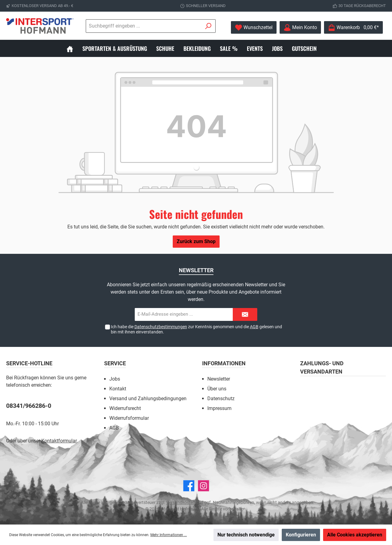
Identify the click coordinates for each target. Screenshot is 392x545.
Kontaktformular (59, 441)
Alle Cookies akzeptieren (355, 535)
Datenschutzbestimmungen (161, 327)
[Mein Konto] (300, 27)
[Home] (74, 48)
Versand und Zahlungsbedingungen (148, 398)
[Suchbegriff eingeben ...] (144, 26)
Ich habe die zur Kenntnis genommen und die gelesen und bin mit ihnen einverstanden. (196, 329)
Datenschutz (221, 398)
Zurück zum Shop (196, 241)
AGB (254, 327)
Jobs (115, 379)
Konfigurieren (301, 535)
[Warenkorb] (353, 27)
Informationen (224, 363)
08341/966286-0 (29, 406)
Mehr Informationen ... (169, 535)
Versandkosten (181, 502)
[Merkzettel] (254, 27)
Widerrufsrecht (125, 408)
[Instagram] (204, 486)
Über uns (217, 389)
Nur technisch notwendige (246, 535)
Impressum (219, 408)
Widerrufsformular (129, 418)
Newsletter (219, 379)
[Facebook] (189, 486)
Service (115, 363)
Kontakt (118, 389)
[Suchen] (208, 26)
